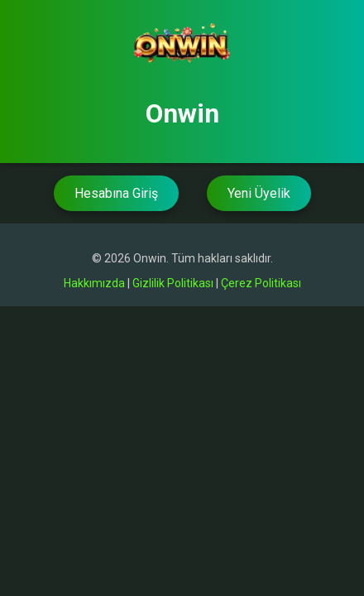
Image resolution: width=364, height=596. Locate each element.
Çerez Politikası (261, 283)
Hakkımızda (94, 283)
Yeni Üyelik (259, 193)
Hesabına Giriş (116, 193)
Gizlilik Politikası (173, 283)
